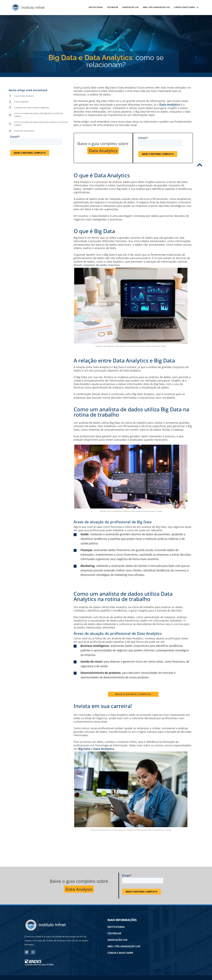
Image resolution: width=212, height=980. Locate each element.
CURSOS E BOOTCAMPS (186, 8)
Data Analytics (170, 105)
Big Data (84, 749)
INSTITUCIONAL (96, 7)
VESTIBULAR (113, 7)
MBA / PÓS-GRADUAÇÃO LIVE (156, 7)
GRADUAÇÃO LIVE (130, 7)
